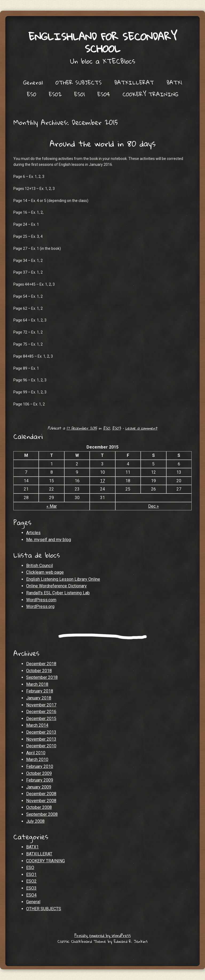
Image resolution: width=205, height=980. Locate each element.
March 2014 (37, 725)
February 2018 (40, 691)
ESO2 (55, 94)
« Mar (52, 506)
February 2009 (40, 780)
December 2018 (41, 664)
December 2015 (41, 719)
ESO (32, 94)
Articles (33, 533)
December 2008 (41, 794)
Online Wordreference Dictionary (56, 586)
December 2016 (41, 712)
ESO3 (117, 428)
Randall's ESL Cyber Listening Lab (58, 593)
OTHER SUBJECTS (79, 82)
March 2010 (37, 759)
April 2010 (36, 753)
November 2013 (41, 739)
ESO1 (80, 94)
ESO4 (104, 94)
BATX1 (174, 82)
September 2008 (42, 814)
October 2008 (39, 807)
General (33, 82)
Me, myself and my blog (49, 540)
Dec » (153, 506)
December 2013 (41, 732)
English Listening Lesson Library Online (63, 579)
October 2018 (39, 671)
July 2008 (35, 821)
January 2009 (39, 787)
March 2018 (37, 684)
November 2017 (41, 705)
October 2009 (39, 773)
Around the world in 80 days (103, 143)
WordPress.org (40, 606)
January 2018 (39, 698)
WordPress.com (41, 600)
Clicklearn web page (45, 572)
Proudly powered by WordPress (103, 935)
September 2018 (42, 677)
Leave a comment (141, 428)
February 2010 (40, 766)
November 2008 (41, 801)
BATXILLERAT (134, 82)
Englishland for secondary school (103, 42)
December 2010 (41, 746)
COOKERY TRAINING (150, 94)
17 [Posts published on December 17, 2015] (102, 481)
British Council (40, 566)
